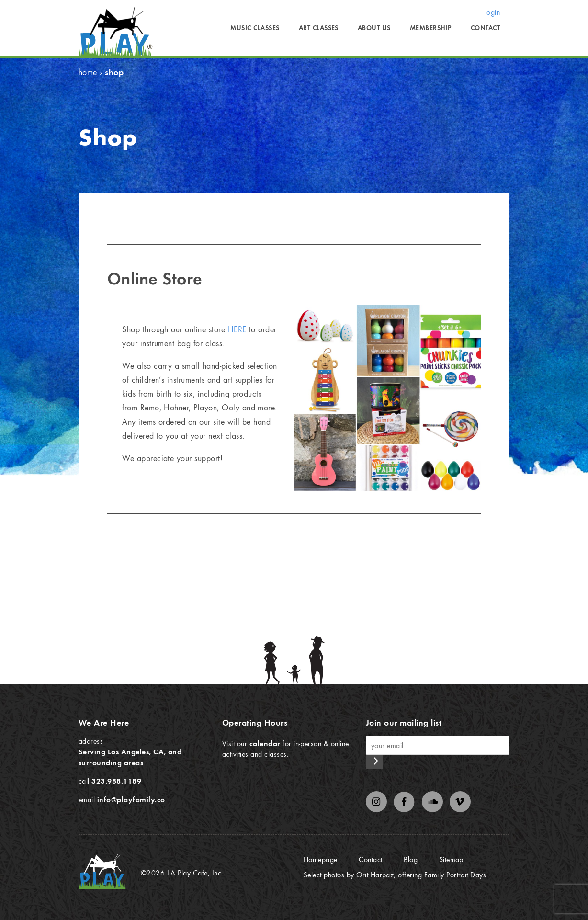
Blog (411, 859)
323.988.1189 (116, 781)
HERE (237, 329)
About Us (374, 28)
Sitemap (451, 859)
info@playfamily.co (131, 799)
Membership (431, 28)
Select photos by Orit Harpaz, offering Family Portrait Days (395, 875)
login (492, 12)
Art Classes (319, 28)
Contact (485, 28)
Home (88, 72)
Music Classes (255, 28)
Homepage (321, 859)
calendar (265, 743)
